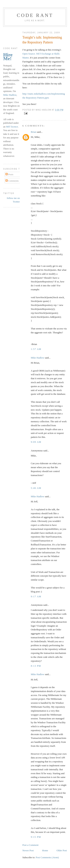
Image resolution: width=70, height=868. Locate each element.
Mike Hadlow (38, 358)
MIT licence (12, 127)
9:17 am (36, 596)
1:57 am (36, 349)
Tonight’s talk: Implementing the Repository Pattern (42, 40)
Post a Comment (30, 845)
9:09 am (36, 442)
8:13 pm (36, 666)
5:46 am (36, 488)
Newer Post (28, 850)
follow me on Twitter (13, 200)
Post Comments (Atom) (47, 857)
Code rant (35, 15)
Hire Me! (8, 57)
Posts (9, 174)
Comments (12, 181)
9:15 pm (36, 837)
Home (45, 850)
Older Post (62, 850)
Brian (34, 132)
